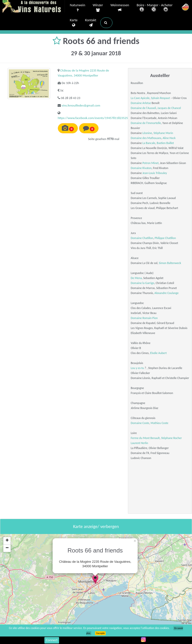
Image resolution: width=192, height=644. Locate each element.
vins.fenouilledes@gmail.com (81, 105)
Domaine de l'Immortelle (146, 123)
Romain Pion (150, 318)
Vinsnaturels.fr (34, 7)
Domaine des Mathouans (146, 138)
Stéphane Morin (163, 133)
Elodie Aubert (158, 353)
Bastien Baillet (165, 143)
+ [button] (7, 541)
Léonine (147, 133)
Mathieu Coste (159, 423)
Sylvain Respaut (161, 98)
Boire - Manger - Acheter (155, 8)
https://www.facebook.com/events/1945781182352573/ (95, 118)
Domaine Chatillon (142, 238)
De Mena (136, 278)
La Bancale (149, 143)
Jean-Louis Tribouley (155, 173)
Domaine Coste (140, 423)
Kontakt (91, 23)
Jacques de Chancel (169, 108)
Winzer (98, 8)
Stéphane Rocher (171, 438)
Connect (52, 640)
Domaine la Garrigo (142, 283)
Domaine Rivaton (141, 168)
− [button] (7, 548)
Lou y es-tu (137, 368)
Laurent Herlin (139, 443)
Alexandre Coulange (166, 293)
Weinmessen (120, 8)
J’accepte (100, 633)
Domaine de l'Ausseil (143, 108)
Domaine (137, 318)
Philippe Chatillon (165, 238)
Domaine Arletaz (141, 103)
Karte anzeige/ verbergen (96, 526)
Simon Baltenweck (170, 263)
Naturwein (78, 8)
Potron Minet (150, 163)
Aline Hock (169, 138)
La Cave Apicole (140, 98)
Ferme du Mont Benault (145, 438)
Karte (74, 23)
